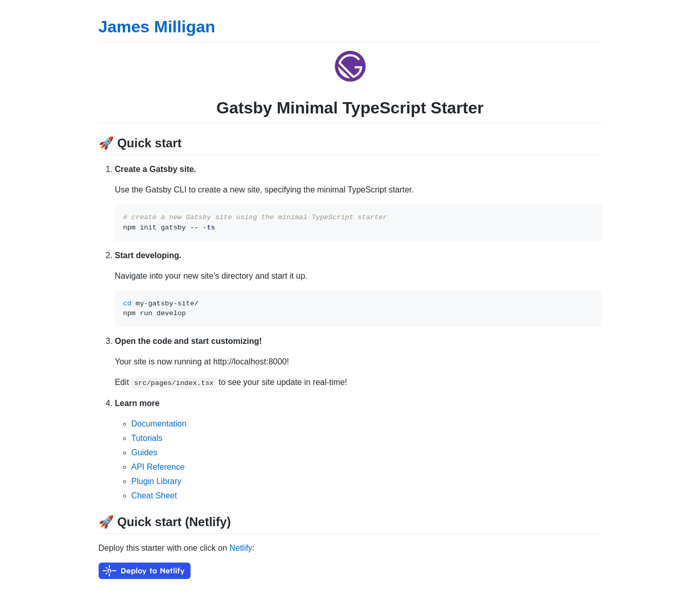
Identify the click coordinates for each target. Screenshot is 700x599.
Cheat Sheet (154, 496)
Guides (145, 452)
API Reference (158, 467)
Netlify (241, 548)
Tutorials (147, 438)
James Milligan (157, 27)
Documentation (159, 424)
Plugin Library (157, 481)
